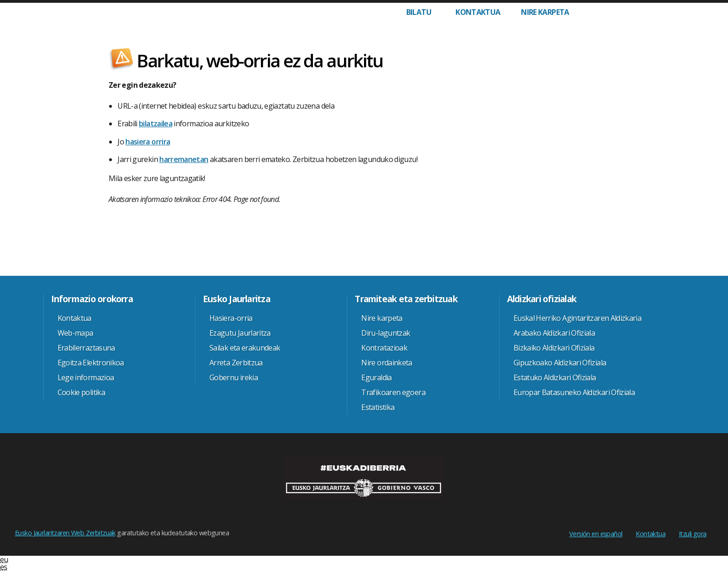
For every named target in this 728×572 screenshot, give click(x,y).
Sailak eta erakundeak (245, 348)
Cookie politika (81, 392)
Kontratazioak (384, 348)
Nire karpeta (545, 12)
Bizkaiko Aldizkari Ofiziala (554, 348)
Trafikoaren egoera (393, 392)
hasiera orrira (148, 142)
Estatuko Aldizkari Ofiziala (555, 377)
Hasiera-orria (231, 318)
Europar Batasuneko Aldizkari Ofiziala (574, 392)
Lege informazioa (86, 377)
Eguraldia (376, 377)
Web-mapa (75, 333)
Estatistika (378, 407)
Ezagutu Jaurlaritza (240, 333)
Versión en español (596, 534)
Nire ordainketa (387, 363)
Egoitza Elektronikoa (91, 363)
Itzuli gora (693, 534)
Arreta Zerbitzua (236, 363)
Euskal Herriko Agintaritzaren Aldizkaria (577, 318)
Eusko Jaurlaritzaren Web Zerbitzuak (65, 533)
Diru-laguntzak (386, 333)
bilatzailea (156, 123)
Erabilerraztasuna (86, 348)
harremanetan (184, 159)
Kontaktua (478, 12)
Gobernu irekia (234, 377)
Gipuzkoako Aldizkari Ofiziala (560, 363)
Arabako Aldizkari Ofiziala (554, 333)
